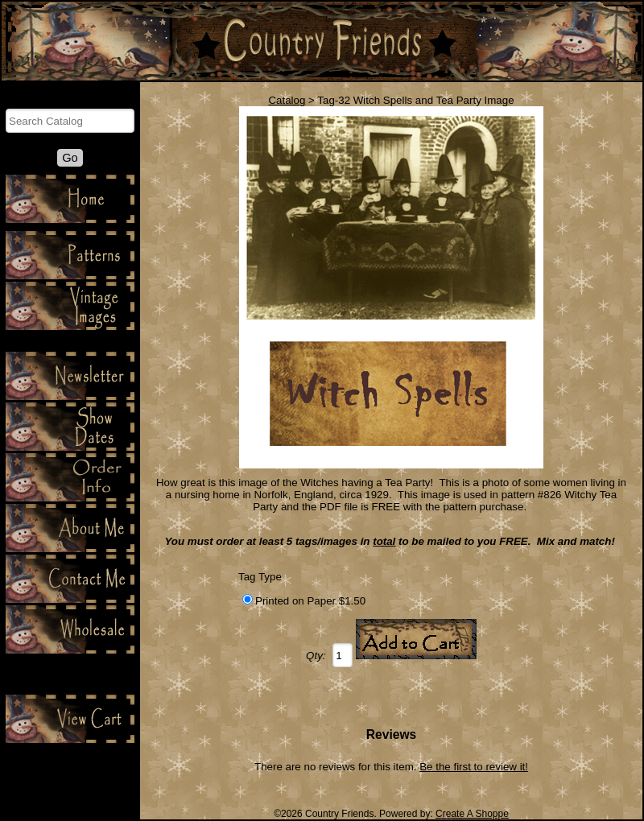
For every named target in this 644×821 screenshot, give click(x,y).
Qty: (316, 656)
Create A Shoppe (472, 814)
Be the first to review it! (474, 767)
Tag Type (260, 577)
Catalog (287, 100)
